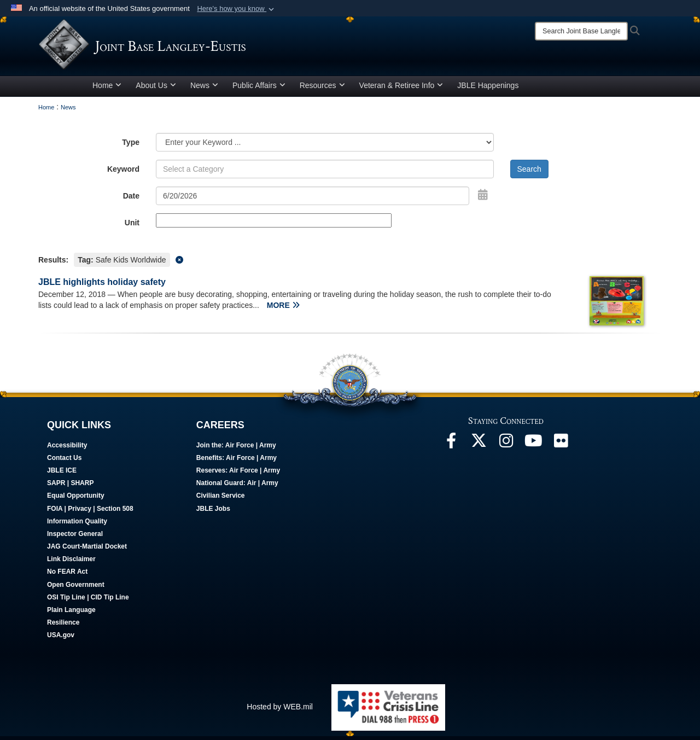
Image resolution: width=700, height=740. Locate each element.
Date (131, 200)
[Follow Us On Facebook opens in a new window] (451, 447)
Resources (322, 89)
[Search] (581, 31)
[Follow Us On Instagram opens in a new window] (506, 447)
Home (107, 89)
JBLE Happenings (488, 89)
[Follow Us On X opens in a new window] (479, 447)
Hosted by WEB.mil (280, 710)
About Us (156, 89)
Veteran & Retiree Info (401, 89)
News (204, 89)
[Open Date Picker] (483, 199)
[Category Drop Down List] (325, 146)
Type (131, 146)
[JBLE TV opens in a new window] (533, 447)
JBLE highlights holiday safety (102, 286)
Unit (132, 226)
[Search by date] (313, 200)
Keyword (123, 173)
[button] (237, 9)
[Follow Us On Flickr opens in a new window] (561, 447)
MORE (283, 309)
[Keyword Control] (325, 173)
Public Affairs (259, 89)
